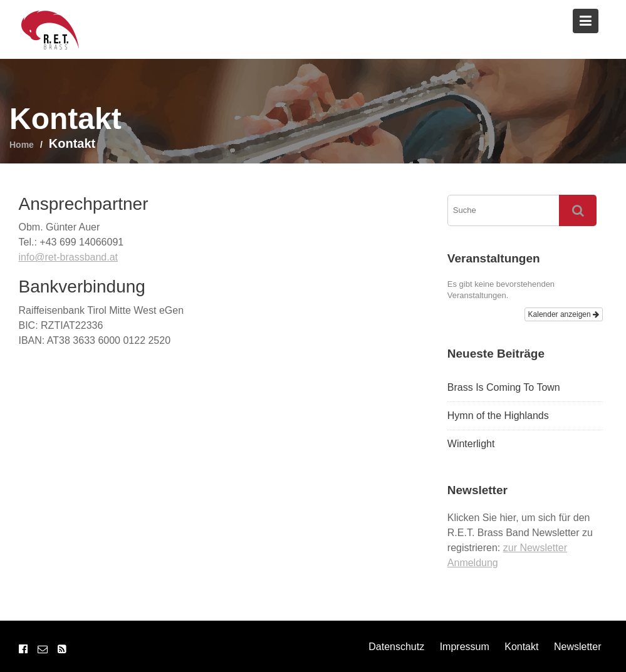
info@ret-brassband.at (69, 257)
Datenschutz (396, 647)
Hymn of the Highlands (498, 416)
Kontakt (521, 647)
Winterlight (471, 444)
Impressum (465, 647)
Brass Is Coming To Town (504, 387)
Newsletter (578, 647)
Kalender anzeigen (564, 314)
